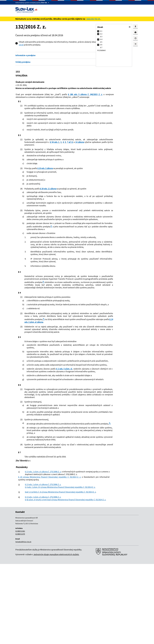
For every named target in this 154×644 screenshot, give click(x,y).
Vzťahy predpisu (23, 62)
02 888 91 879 (20, 614)
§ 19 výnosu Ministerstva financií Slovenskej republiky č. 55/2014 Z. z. (50, 549)
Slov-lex (44, 3)
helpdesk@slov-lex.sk (23, 622)
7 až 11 (33, 153)
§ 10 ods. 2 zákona (45, 179)
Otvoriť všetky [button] (81, 51)
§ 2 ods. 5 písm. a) (67, 417)
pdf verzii (48, 45)
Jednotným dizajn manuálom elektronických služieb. (56, 634)
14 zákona (42, 153)
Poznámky (101, 50)
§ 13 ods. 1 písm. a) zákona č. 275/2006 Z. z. (46, 541)
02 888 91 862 (20, 611)
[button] (130, 27)
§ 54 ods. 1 (80, 150)
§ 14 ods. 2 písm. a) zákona (69, 360)
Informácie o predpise (26, 55)
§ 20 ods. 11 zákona (50, 199)
